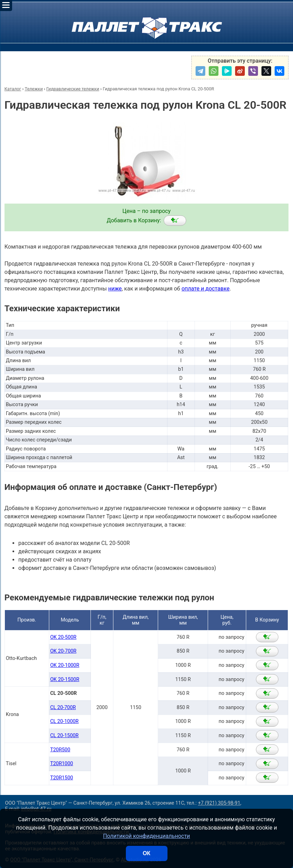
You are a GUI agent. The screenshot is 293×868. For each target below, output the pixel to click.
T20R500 (60, 750)
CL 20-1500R (64, 736)
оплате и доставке (205, 289)
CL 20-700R (63, 708)
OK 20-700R (63, 651)
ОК (146, 853)
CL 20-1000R (64, 721)
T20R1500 (62, 778)
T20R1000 (62, 764)
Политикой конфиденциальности (146, 836)
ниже (115, 289)
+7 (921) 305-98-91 (219, 803)
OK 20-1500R (65, 679)
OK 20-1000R (65, 665)
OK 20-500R (63, 637)
